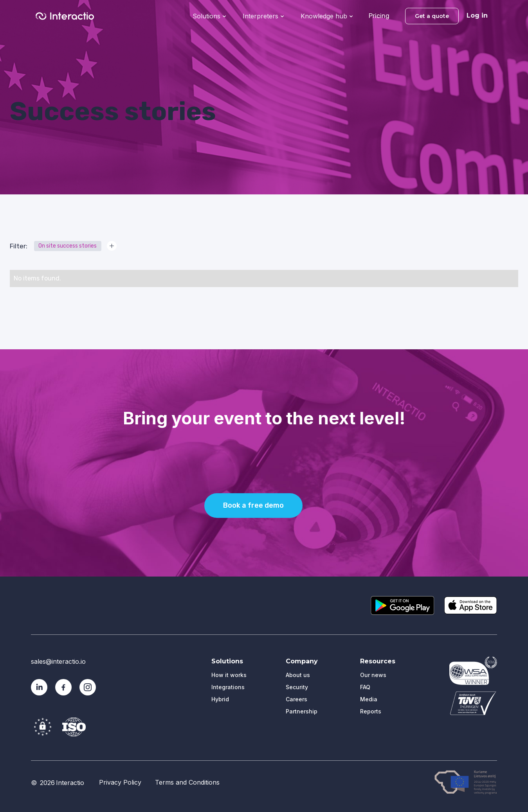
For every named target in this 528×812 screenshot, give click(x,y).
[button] (209, 15)
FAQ (365, 687)
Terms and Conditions (187, 782)
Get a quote (432, 16)
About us (298, 675)
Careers (296, 699)
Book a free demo (253, 505)
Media (369, 699)
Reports (371, 711)
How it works (229, 675)
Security (297, 687)
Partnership (302, 711)
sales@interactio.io (58, 661)
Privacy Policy (120, 782)
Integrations (228, 687)
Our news (373, 675)
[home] (65, 16)
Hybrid (220, 699)
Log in (477, 15)
